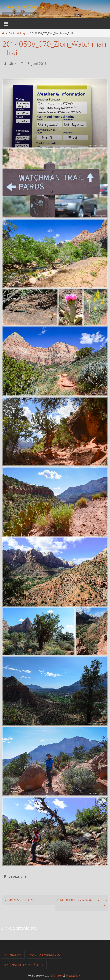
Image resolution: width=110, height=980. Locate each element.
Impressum (13, 954)
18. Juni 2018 (36, 64)
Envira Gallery (17, 33)
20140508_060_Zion (20, 900)
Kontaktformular (45, 954)
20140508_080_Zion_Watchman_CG (81, 903)
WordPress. (74, 976)
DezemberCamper (25, 7)
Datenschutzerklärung (24, 965)
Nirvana (57, 976)
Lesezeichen (19, 876)
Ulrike (14, 64)
